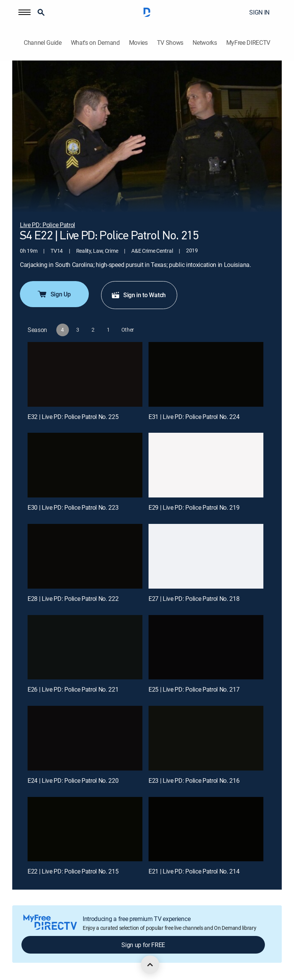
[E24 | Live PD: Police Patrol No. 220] (85, 738)
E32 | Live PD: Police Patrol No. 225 (73, 417)
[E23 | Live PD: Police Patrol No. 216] (206, 738)
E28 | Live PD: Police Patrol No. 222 (73, 599)
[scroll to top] (150, 965)
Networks (205, 43)
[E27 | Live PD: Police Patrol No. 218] (206, 556)
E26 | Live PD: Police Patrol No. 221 (73, 689)
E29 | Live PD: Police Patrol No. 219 (194, 507)
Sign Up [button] (54, 294)
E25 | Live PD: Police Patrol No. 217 (194, 689)
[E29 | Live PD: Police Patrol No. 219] (206, 465)
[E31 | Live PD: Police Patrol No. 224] (206, 374)
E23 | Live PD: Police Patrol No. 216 (194, 780)
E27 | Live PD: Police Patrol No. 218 (194, 599)
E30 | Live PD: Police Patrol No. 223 (73, 507)
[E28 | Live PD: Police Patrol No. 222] (85, 556)
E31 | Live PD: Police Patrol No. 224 (194, 417)
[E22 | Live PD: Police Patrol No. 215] (85, 829)
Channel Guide (43, 43)
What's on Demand (95, 43)
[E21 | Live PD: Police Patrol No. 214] (206, 829)
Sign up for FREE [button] (143, 945)
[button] (24, 12)
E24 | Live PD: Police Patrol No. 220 (73, 780)
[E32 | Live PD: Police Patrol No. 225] (85, 374)
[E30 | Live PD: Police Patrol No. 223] (85, 465)
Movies (138, 43)
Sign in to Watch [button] (138, 295)
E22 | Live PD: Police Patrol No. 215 (73, 871)
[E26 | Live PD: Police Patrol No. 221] (85, 647)
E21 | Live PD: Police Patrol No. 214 (194, 871)
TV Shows (170, 43)
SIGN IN (259, 12)
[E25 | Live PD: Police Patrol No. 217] (206, 647)
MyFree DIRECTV (248, 43)
